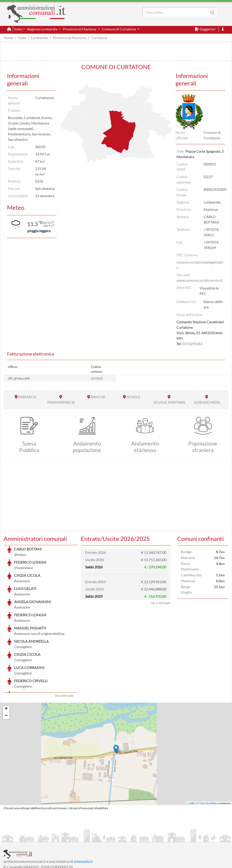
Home (8, 38)
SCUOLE (133, 397)
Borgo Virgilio (186, 589)
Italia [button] (18, 29)
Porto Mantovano (190, 566)
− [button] (6, 682)
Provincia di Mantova (69, 38)
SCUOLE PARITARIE (169, 402)
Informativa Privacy (59, 838)
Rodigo (186, 552)
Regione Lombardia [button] (43, 29)
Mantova (188, 581)
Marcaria (188, 558)
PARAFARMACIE (61, 402)
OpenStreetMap (208, 769)
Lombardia (39, 38)
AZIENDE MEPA (207, 402)
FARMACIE (27, 397)
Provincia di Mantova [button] (80, 29)
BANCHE (98, 397)
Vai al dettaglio (64, 662)
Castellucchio (191, 575)
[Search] (176, 12)
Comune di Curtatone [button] (119, 29)
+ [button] (6, 675)
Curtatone (99, 38)
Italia (22, 38)
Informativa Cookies (93, 838)
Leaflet (191, 769)
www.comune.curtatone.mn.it (199, 280)
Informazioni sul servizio (22, 838)
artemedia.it (83, 827)
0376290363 (192, 344)
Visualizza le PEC (209, 291)
